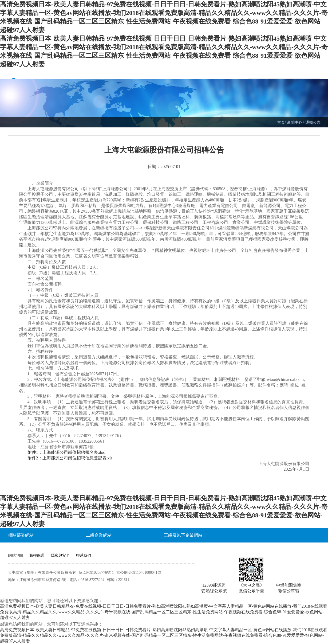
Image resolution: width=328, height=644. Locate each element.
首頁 (281, 122)
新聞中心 (295, 122)
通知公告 (313, 122)
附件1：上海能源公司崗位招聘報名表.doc (66, 452)
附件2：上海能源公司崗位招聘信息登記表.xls (70, 458)
